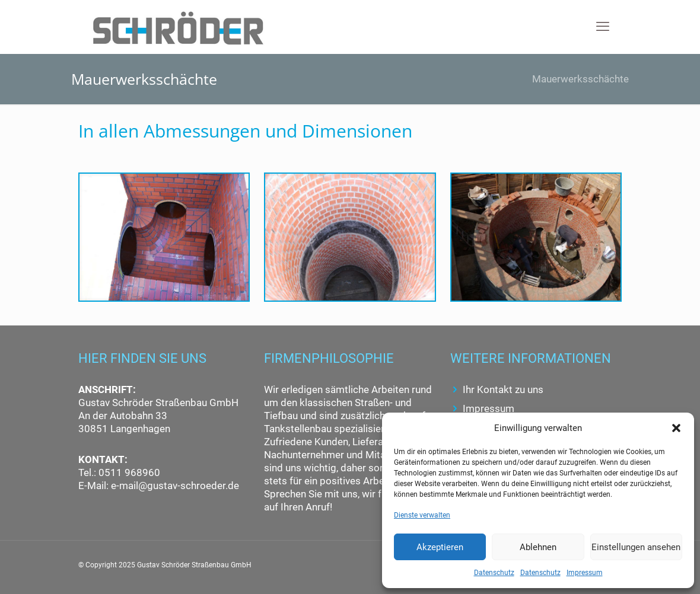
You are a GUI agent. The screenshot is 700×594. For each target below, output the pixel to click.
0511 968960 (128, 472)
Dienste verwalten (422, 515)
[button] (676, 428)
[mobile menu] (603, 27)
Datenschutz (494, 573)
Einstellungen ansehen (636, 547)
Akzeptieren (440, 547)
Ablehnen (538, 547)
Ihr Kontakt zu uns (503, 389)
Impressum (585, 573)
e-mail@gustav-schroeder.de (175, 486)
